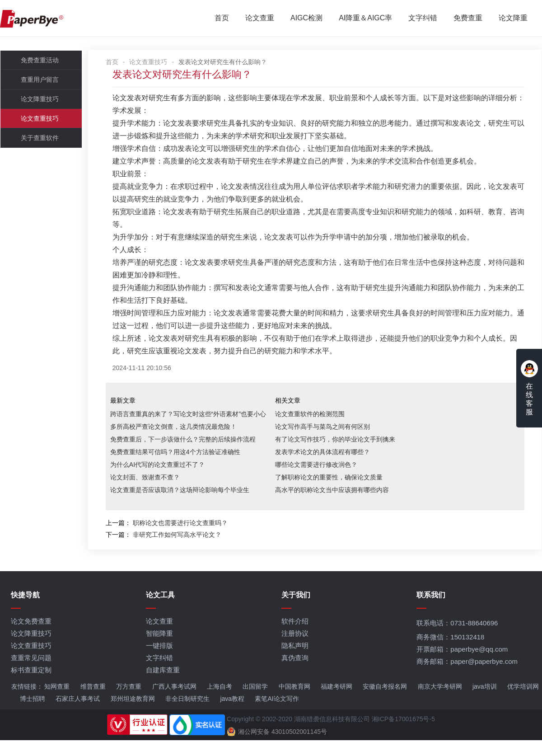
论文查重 (260, 18)
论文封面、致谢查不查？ (150, 491)
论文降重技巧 (39, 100)
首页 (222, 18)
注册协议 (295, 649)
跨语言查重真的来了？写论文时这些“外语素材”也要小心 (193, 428)
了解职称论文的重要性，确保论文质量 (334, 491)
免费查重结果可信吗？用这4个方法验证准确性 (180, 466)
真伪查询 (295, 674)
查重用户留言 (39, 81)
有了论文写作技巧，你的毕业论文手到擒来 (340, 453)
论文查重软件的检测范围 (315, 428)
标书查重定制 (31, 686)
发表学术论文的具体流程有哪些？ (327, 466)
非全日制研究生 (187, 714)
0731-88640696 (475, 639)
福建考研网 (336, 702)
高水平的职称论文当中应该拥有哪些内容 (337, 504)
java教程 (232, 714)
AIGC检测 (306, 18)
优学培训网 (523, 702)
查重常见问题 (31, 674)
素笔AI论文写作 (277, 714)
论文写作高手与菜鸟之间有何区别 (327, 441)
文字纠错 (423, 18)
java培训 (484, 702)
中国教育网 (294, 702)
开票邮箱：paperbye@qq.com (463, 665)
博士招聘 (32, 714)
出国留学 (255, 702)
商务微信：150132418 (451, 653)
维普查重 (93, 702)
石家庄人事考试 (78, 714)
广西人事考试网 (174, 702)
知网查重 (57, 702)
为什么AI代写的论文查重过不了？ (162, 479)
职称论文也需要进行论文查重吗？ (185, 537)
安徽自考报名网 (385, 702)
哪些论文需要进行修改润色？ (321, 479)
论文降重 (513, 18)
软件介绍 (295, 637)
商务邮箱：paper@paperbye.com (468, 677)
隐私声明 (295, 661)
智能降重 (160, 649)
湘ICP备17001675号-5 (403, 735)
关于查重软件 (39, 139)
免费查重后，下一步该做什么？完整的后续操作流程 (188, 453)
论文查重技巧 (39, 120)
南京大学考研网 (439, 702)
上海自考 (219, 702)
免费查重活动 (39, 61)
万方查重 (129, 702)
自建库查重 (163, 686)
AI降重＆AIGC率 (365, 18)
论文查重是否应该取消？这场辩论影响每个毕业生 (185, 504)
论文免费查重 (31, 637)
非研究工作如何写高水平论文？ (182, 549)
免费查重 (468, 18)
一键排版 (160, 661)
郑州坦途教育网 (132, 714)
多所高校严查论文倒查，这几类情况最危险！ (178, 441)
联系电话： (458, 639)
